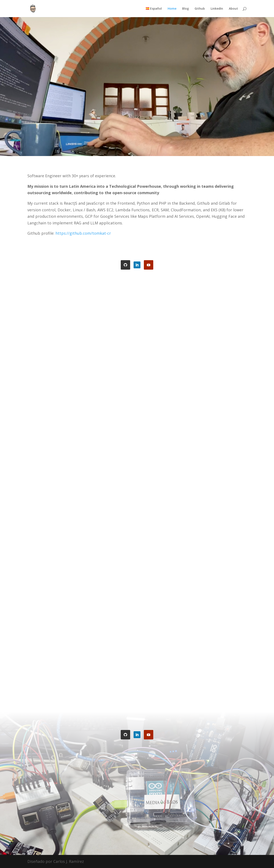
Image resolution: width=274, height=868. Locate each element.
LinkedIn (217, 9)
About (233, 9)
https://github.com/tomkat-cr (83, 233)
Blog (185, 9)
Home (172, 9)
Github (200, 9)
